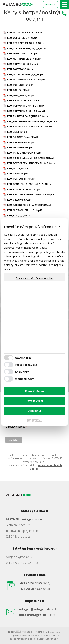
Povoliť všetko (34, 391)
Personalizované (26, 365)
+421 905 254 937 (30, 589)
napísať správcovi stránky (35, 636)
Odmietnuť (34, 411)
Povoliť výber (34, 401)
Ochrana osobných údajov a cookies (34, 278)
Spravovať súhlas (47, 639)
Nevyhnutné (23, 358)
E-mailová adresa (17, 427)
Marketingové (25, 379)
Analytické (22, 372)
